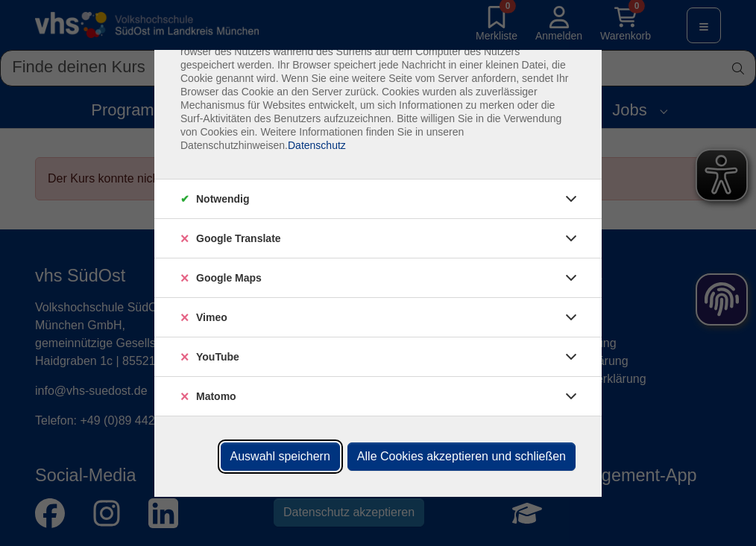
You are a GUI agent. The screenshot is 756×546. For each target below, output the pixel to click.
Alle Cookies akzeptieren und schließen (462, 456)
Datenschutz (317, 145)
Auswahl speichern (280, 456)
